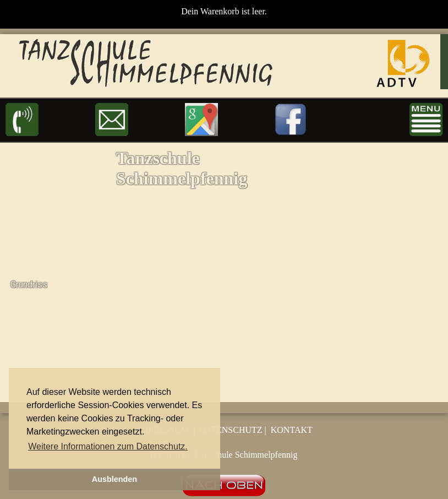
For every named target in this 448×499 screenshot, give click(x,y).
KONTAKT (292, 430)
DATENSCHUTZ (231, 430)
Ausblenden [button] (114, 479)
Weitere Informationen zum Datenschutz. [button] (108, 446)
